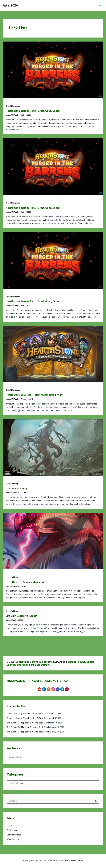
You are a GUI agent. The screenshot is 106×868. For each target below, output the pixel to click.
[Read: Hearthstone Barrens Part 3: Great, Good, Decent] (53, 167)
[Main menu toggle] (100, 6)
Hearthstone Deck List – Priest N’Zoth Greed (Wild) (34, 395)
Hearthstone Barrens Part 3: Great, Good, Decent (33, 208)
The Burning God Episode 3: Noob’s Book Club (27, 723)
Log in (10, 826)
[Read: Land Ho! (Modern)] (53, 447)
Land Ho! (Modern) (16, 488)
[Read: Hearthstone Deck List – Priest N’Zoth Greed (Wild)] (53, 354)
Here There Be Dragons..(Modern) (25, 582)
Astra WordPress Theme (72, 860)
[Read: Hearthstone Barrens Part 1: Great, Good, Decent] (53, 260)
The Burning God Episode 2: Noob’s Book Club (27, 727)
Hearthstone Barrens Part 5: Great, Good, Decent (33, 111)
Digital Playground (13, 106)
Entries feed (12, 830)
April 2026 (10, 5)
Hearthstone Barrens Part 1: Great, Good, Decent (33, 301)
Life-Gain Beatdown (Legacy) (22, 616)
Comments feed (14, 835)
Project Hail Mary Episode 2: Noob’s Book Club (27, 714)
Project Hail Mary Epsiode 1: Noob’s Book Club (27, 718)
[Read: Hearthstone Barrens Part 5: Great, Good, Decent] (53, 70)
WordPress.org (13, 839)
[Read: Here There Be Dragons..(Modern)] (53, 541)
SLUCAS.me (60, 662)
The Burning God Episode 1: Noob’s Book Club (27, 732)
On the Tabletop (12, 484)
